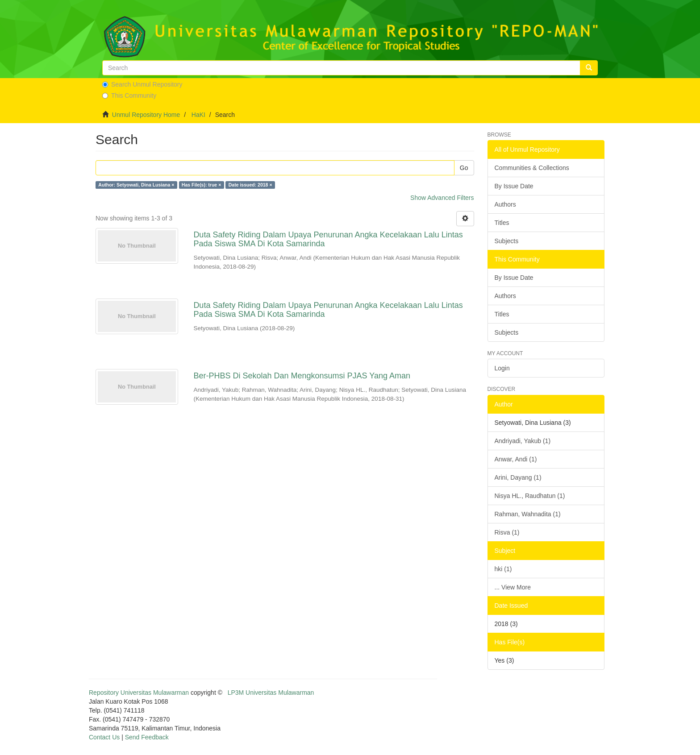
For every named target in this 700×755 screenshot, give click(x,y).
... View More (513, 587)
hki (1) (503, 569)
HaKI (198, 115)
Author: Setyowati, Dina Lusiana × (136, 185)
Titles (502, 223)
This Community (129, 95)
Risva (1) (507, 532)
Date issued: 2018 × (250, 185)
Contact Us (104, 737)
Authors (505, 204)
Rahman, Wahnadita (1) (528, 514)
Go (464, 168)
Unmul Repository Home (146, 115)
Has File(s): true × (201, 185)
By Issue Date (514, 186)
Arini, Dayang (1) (518, 477)
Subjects (507, 241)
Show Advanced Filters (442, 198)
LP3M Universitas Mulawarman (271, 693)
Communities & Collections (532, 168)
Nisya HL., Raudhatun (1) (530, 496)
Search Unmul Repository (142, 84)
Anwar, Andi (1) (516, 459)
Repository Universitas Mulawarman (139, 693)
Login (502, 368)
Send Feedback (147, 737)
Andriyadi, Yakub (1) (523, 441)
